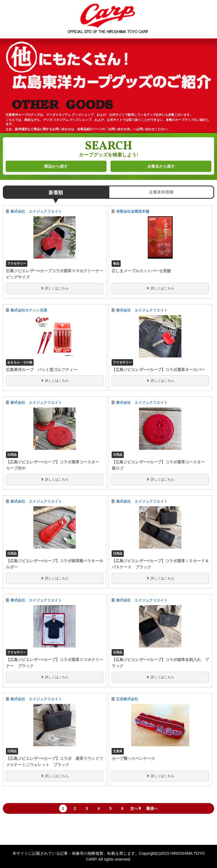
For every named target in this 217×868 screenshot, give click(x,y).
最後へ (152, 808)
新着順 (56, 193)
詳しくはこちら (57, 288)
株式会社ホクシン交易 (29, 310)
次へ (136, 808)
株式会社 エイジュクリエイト (36, 211)
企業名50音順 (161, 192)
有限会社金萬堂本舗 (133, 211)
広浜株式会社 (127, 699)
